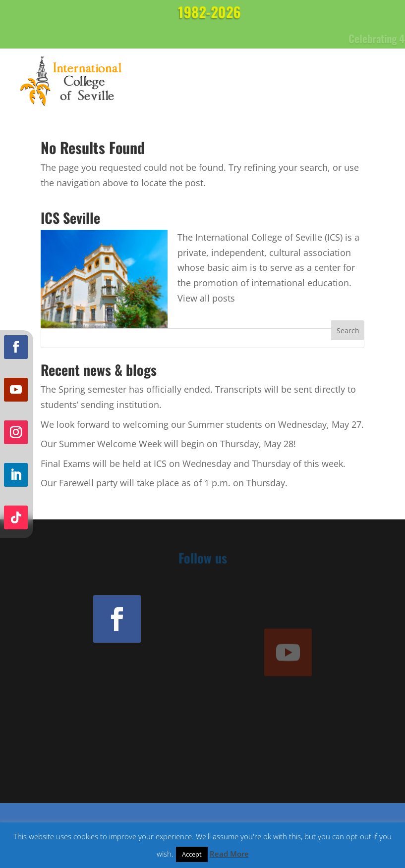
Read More (229, 854)
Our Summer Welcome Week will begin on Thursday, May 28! (168, 444)
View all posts (206, 298)
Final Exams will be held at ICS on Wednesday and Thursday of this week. (193, 463)
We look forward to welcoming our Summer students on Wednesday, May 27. (202, 424)
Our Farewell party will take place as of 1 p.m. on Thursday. (164, 483)
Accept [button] (192, 854)
